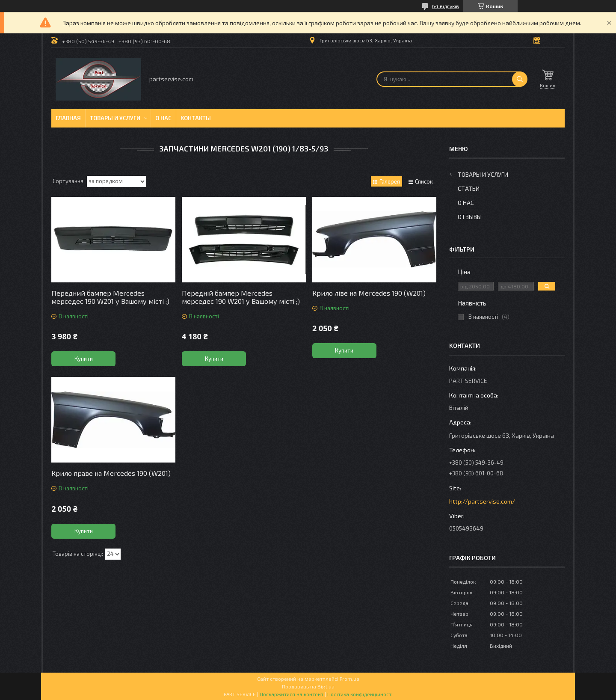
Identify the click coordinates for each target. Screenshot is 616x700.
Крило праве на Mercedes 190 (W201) (111, 473)
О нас (163, 118)
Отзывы (470, 217)
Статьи (469, 188)
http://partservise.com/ (482, 501)
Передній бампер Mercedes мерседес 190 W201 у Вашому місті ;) (241, 297)
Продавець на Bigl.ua (308, 686)
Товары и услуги (115, 118)
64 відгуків (446, 6)
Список (424, 181)
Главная (68, 118)
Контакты (196, 118)
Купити (84, 359)
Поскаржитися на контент (292, 694)
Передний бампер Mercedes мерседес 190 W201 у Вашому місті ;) (110, 297)
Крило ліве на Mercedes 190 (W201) (369, 293)
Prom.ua (349, 679)
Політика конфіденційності (360, 694)
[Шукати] (520, 79)
